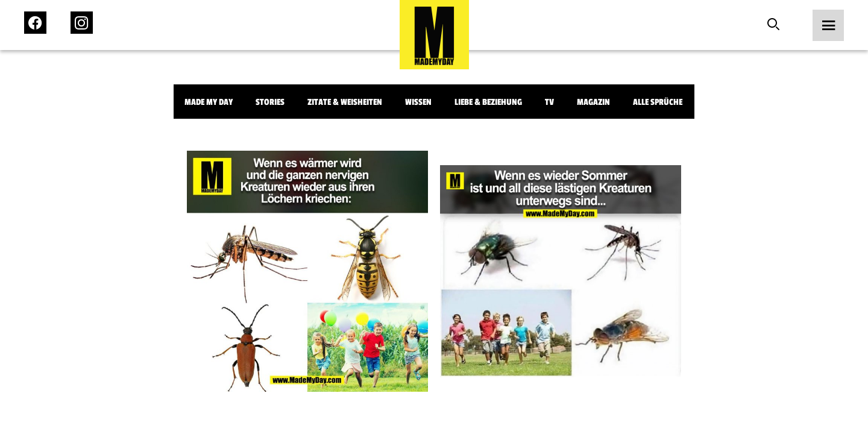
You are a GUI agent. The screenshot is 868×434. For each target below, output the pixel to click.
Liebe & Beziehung (488, 102)
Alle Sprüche (658, 102)
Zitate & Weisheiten (345, 102)
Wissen (418, 102)
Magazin (593, 102)
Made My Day (209, 102)
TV (549, 102)
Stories (270, 102)
